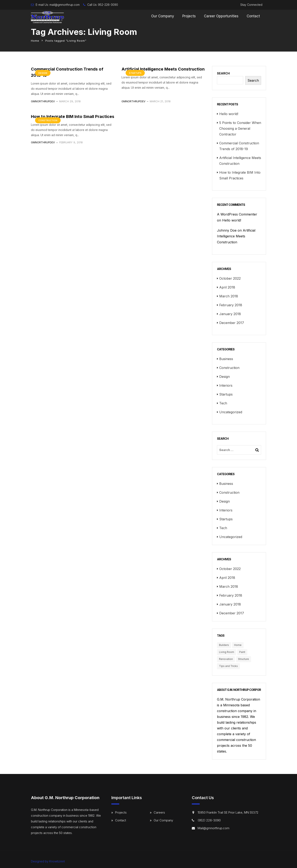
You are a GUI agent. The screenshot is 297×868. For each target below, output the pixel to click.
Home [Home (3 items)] (238, 645)
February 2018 (231, 305)
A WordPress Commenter (237, 214)
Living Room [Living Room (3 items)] (227, 652)
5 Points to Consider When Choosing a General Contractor (240, 128)
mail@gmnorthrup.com (65, 5)
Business (226, 359)
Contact (253, 16)
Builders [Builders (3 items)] (224, 645)
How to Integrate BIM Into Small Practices (73, 117)
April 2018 (227, 287)
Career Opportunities (221, 16)
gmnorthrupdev (43, 101)
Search (223, 73)
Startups (135, 73)
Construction (48, 120)
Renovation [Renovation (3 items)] (226, 659)
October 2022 (230, 278)
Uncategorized (231, 412)
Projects (189, 16)
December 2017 (232, 323)
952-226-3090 (108, 5)
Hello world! (229, 114)
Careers (159, 812)
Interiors (226, 385)
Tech (223, 403)
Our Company (163, 16)
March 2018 (229, 296)
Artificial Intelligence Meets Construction (163, 69)
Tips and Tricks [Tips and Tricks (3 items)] (228, 666)
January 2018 (230, 314)
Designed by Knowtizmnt (48, 861)
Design (43, 73)
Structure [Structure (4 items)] (243, 659)
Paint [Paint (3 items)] (242, 652)
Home (35, 41)
